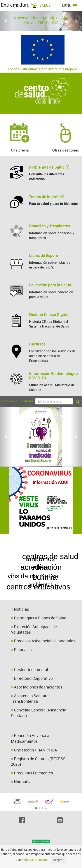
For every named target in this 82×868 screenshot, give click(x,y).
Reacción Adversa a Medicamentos (30, 738)
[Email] (60, 820)
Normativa (22, 782)
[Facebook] (22, 820)
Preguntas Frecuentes (32, 773)
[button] (6, 21)
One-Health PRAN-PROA (34, 750)
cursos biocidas (36, 587)
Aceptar (58, 860)
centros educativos (33, 549)
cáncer (17, 557)
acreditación (41, 567)
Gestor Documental (30, 669)
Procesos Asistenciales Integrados (43, 641)
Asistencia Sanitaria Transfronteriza (30, 699)
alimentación (61, 597)
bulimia (46, 558)
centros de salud (38, 576)
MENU (69, 5)
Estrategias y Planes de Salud (39, 618)
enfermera (54, 539)
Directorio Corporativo (32, 678)
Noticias (20, 609)
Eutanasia (21, 650)
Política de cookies (35, 860)
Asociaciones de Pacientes (37, 687)
